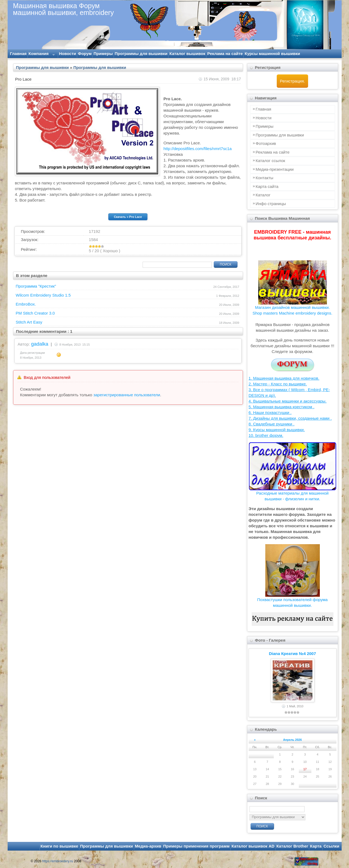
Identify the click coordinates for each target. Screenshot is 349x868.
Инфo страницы (271, 204)
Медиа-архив (148, 846)
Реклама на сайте (225, 54)
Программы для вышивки (141, 54)
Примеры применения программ (197, 846)
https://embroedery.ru (58, 861)
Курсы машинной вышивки (272, 54)
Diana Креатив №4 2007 (292, 654)
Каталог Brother (292, 846)
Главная (18, 54)
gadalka (40, 344)
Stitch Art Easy (29, 322)
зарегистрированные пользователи (127, 395)
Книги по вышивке (59, 846)
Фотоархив (266, 143)
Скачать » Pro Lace (128, 217)
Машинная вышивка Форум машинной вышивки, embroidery (64, 9)
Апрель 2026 (292, 740)
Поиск (225, 264)
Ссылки (331, 846)
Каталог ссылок (270, 161)
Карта (316, 846)
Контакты (265, 178)
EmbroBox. (26, 304)
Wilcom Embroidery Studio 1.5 (43, 295)
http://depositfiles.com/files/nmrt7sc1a (198, 149)
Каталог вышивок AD (253, 846)
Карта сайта (267, 186)
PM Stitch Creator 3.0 (35, 313)
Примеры (103, 54)
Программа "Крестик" (36, 286)
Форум (85, 54)
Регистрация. (293, 81)
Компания (41, 54)
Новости (67, 54)
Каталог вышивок (187, 54)
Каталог (263, 195)
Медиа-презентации (275, 169)
